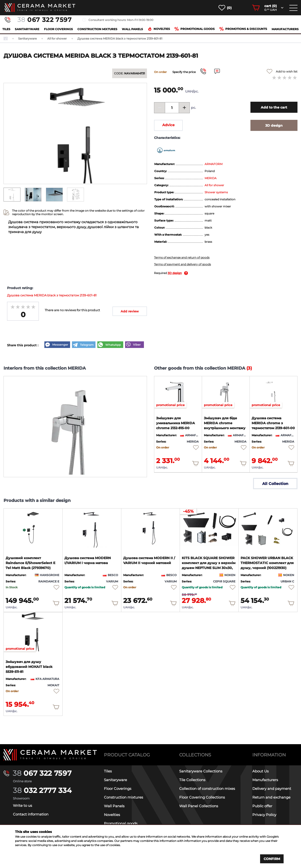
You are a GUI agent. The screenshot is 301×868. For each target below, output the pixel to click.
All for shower (214, 185)
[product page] (178, 392)
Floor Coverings (58, 29)
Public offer (262, 806)
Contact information (31, 814)
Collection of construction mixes (207, 789)
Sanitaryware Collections (201, 771)
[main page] (40, 8)
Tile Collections (192, 780)
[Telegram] (84, 345)
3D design (175, 273)
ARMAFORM (214, 164)
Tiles (6, 29)
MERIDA (211, 178)
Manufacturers (285, 29)
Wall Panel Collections (199, 806)
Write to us (22, 805)
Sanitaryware (27, 29)
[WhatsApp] (110, 345)
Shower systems (216, 192)
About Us (260, 771)
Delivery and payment (272, 789)
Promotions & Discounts (243, 29)
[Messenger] (57, 345)
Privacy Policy (264, 815)
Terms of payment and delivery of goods (182, 264)
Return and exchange (271, 797)
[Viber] (135, 345)
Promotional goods (195, 29)
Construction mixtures (97, 29)
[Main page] (50, 755)
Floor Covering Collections (202, 797)
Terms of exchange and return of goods (182, 257)
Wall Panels (132, 29)
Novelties (159, 29)
